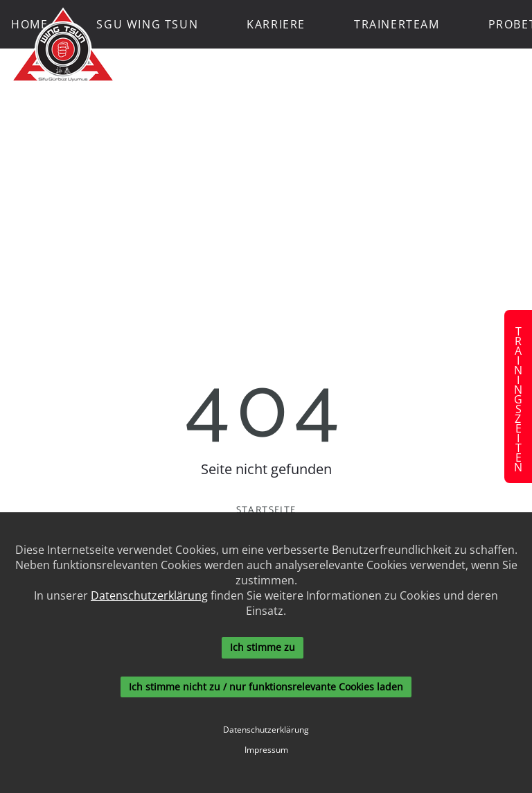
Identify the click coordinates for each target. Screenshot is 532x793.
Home (29, 24)
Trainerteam (397, 24)
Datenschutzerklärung (149, 595)
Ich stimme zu (263, 647)
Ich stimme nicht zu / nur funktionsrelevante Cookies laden (266, 687)
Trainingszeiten (518, 397)
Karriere (276, 24)
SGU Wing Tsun (147, 24)
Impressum (266, 750)
